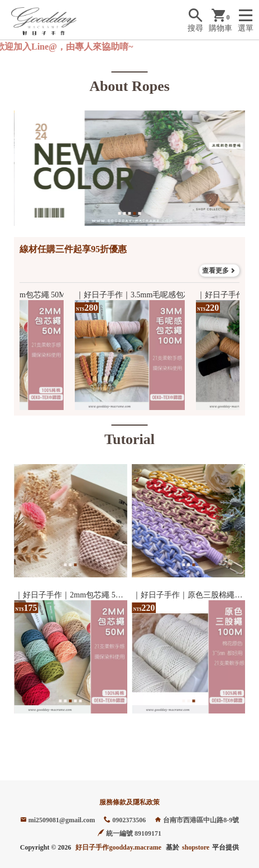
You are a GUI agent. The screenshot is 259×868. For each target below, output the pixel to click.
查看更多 (219, 271)
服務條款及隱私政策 (129, 802)
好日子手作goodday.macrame (118, 847)
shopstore (196, 847)
